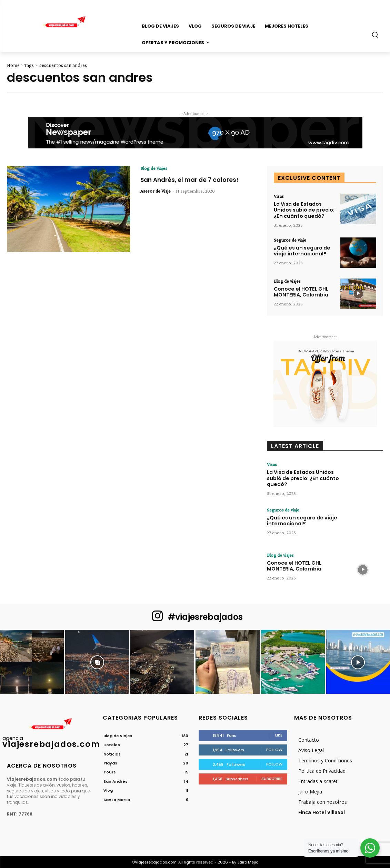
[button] (375, 35)
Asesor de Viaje (156, 191)
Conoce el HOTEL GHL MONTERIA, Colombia (300, 291)
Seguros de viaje (290, 240)
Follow (274, 749)
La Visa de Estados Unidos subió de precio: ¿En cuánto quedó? (303, 210)
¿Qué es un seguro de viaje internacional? (301, 250)
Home (13, 65)
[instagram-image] (32, 661)
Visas (279, 196)
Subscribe (272, 778)
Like (279, 735)
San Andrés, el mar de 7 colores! (191, 180)
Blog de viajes (154, 168)
